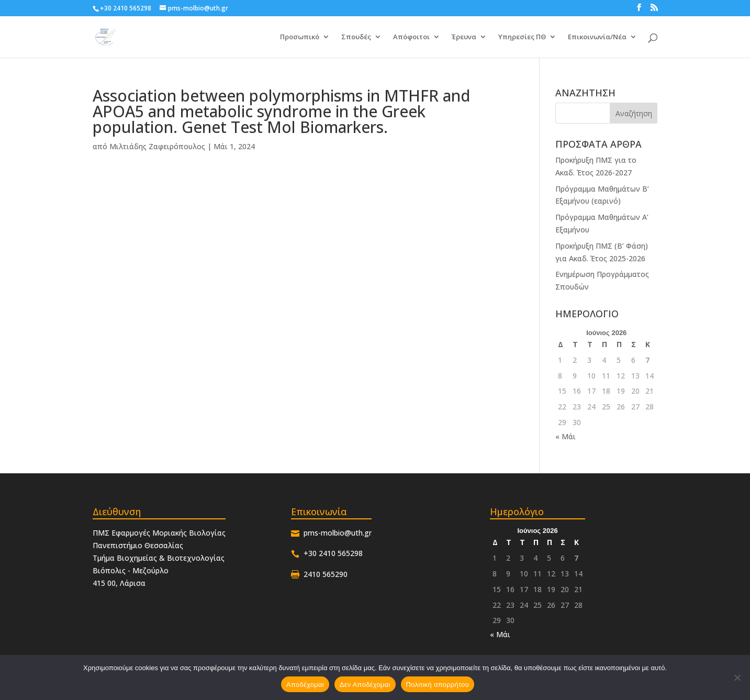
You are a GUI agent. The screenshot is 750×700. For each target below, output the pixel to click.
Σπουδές (356, 37)
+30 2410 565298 (126, 8)
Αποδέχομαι (305, 685)
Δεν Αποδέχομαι (365, 685)
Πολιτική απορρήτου (438, 685)
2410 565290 (326, 574)
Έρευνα (464, 37)
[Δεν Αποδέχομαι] (737, 677)
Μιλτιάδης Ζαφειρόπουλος (157, 146)
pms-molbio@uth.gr (338, 533)
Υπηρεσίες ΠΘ (522, 37)
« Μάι (566, 436)
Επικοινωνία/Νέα (597, 37)
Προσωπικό (300, 37)
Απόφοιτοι (411, 37)
